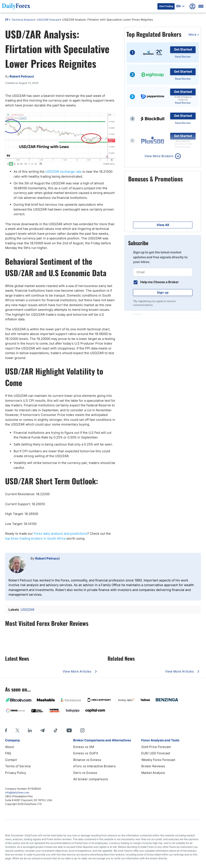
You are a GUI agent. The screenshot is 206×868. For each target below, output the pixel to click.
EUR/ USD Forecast (156, 753)
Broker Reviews (153, 766)
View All (163, 225)
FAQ (8, 753)
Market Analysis (153, 773)
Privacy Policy (16, 773)
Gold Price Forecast (156, 747)
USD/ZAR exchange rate (63, 172)
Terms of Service (18, 766)
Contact (11, 760)
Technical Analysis (23, 20)
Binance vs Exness (87, 760)
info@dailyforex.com (17, 792)
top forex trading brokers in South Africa (35, 538)
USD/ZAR (27, 610)
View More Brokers (159, 156)
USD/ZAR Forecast (48, 20)
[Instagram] (82, 730)
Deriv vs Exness (85, 773)
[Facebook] (6, 730)
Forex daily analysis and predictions (60, 534)
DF (7, 20)
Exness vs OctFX (86, 753)
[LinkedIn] (30, 730)
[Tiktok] (56, 730)
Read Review (183, 57)
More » (194, 35)
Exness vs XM (84, 747)
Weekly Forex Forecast (158, 760)
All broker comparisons (91, 779)
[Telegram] (42, 730)
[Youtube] (69, 730)
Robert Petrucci (47, 558)
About (10, 747)
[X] (17, 730)
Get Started (183, 49)
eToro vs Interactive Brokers (94, 766)
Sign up (163, 292)
